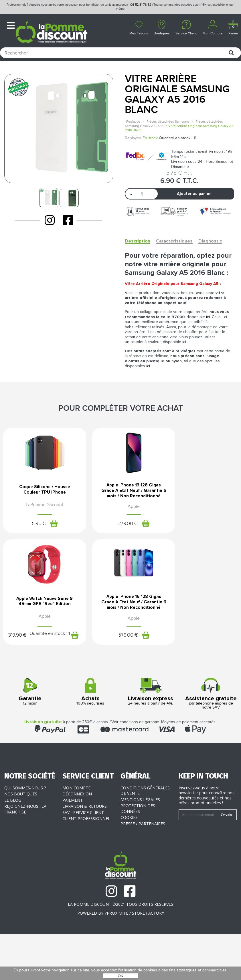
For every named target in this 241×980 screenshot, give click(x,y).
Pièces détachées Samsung (168, 122)
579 (34, 680)
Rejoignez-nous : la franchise (25, 855)
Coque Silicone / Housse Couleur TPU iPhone (40, 504)
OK (120, 976)
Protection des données (138, 855)
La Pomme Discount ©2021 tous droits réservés (120, 950)
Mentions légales (140, 845)
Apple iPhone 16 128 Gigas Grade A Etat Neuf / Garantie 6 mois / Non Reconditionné (40, 643)
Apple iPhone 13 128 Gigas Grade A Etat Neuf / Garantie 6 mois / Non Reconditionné (120, 509)
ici (208, 317)
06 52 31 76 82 (141, 5)
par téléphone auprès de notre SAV (211, 740)
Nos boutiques (21, 840)
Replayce (133, 122)
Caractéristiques (174, 241)
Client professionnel (86, 865)
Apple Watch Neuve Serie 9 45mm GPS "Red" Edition (201, 506)
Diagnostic (210, 241)
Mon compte (76, 834)
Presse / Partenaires (143, 870)
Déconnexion (77, 840)
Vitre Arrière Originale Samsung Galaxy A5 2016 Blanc (177, 94)
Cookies (129, 863)
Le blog (13, 846)
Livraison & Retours (85, 852)
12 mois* (30, 738)
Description (138, 241)
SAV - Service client (83, 858)
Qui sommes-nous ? (25, 834)
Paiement (73, 846)
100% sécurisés (91, 738)
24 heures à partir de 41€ (151, 738)
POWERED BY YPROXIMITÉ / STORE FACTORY (121, 959)
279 (114, 546)
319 (199, 538)
